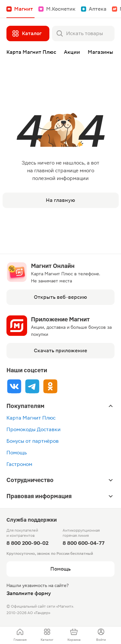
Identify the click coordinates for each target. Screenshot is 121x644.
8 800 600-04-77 (84, 543)
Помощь (17, 453)
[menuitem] (20, 635)
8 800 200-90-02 (27, 543)
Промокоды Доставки (34, 429)
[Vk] (14, 386)
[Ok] (50, 386)
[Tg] (32, 386)
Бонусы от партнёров (33, 441)
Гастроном (19, 464)
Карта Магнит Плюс (31, 418)
